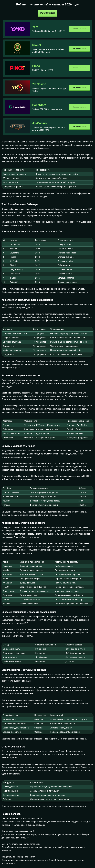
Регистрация (47, 13)
